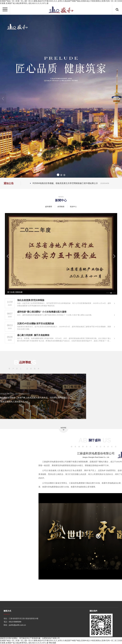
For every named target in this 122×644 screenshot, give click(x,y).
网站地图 (53, 643)
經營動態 (61, 206)
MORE (64, 428)
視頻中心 (73, 206)
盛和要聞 (49, 206)
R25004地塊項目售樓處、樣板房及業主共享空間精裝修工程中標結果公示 (71, 183)
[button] (119, 98)
